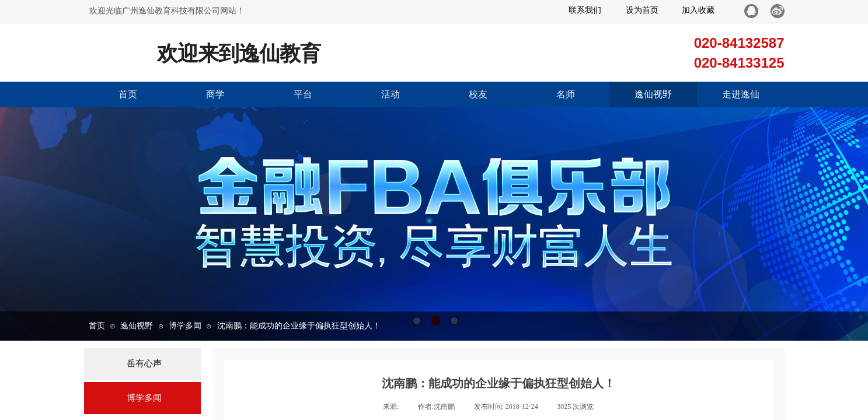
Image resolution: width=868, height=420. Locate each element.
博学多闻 (185, 326)
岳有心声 (144, 363)
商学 (215, 94)
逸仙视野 (653, 94)
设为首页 (642, 10)
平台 (303, 94)
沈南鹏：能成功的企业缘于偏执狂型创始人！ (299, 326)
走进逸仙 (741, 94)
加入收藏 (698, 10)
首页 (128, 94)
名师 (566, 94)
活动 (391, 94)
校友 (478, 94)
